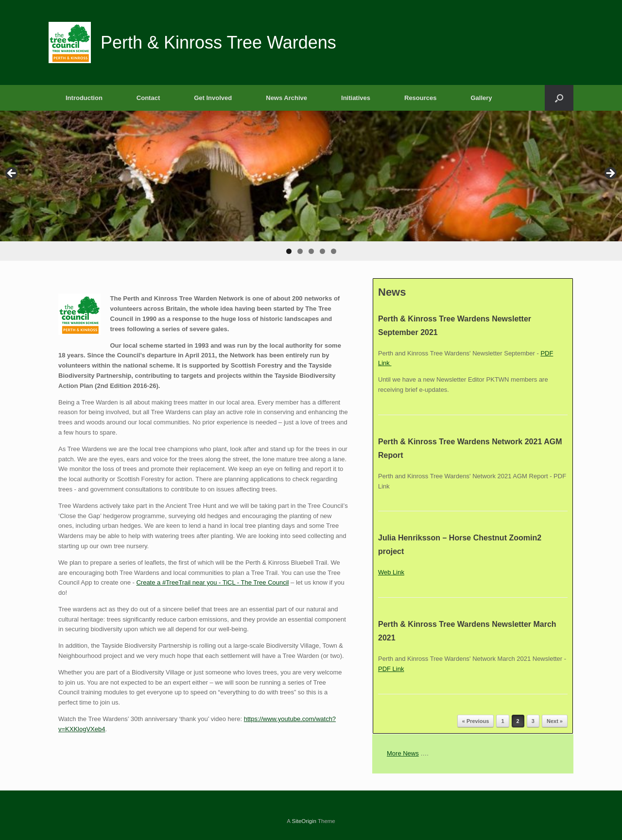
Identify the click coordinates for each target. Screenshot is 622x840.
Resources (420, 98)
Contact (148, 98)
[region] (311, 186)
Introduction (84, 98)
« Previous (476, 721)
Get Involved (213, 98)
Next (610, 174)
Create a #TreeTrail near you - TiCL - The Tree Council (212, 582)
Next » (555, 721)
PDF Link (391, 669)
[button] (559, 98)
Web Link (391, 572)
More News (403, 753)
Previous (12, 174)
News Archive (286, 98)
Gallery (481, 98)
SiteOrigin (304, 821)
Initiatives (356, 98)
